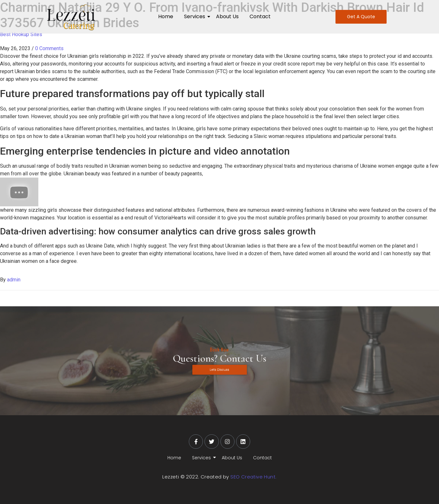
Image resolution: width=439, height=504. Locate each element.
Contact (260, 16)
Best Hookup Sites (21, 34)
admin (14, 280)
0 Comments (49, 48)
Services (196, 16)
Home (166, 16)
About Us (227, 16)
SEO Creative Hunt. (253, 477)
